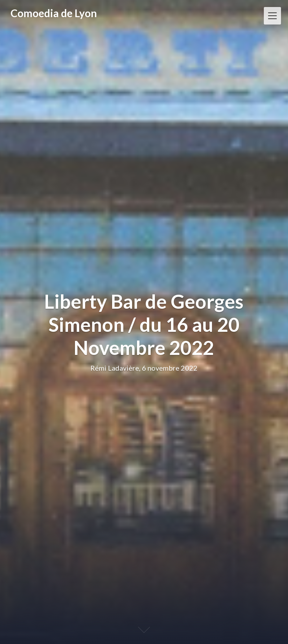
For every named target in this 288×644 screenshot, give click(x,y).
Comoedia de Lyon (54, 13)
